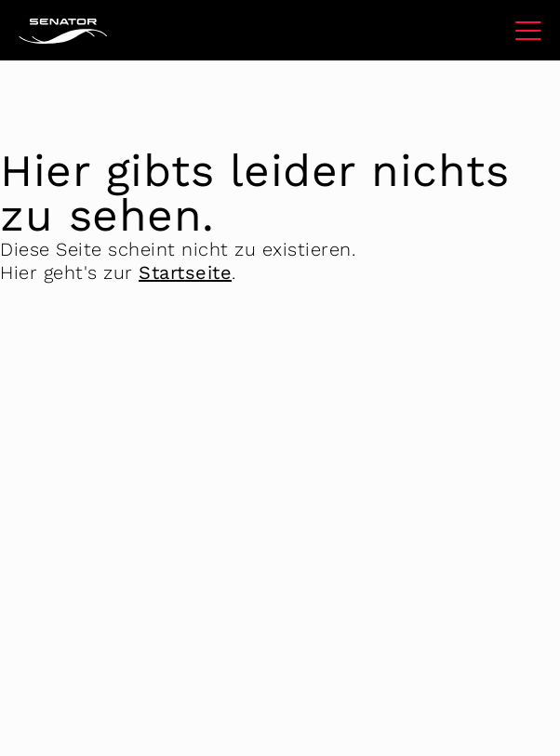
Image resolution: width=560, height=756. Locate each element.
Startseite (185, 272)
